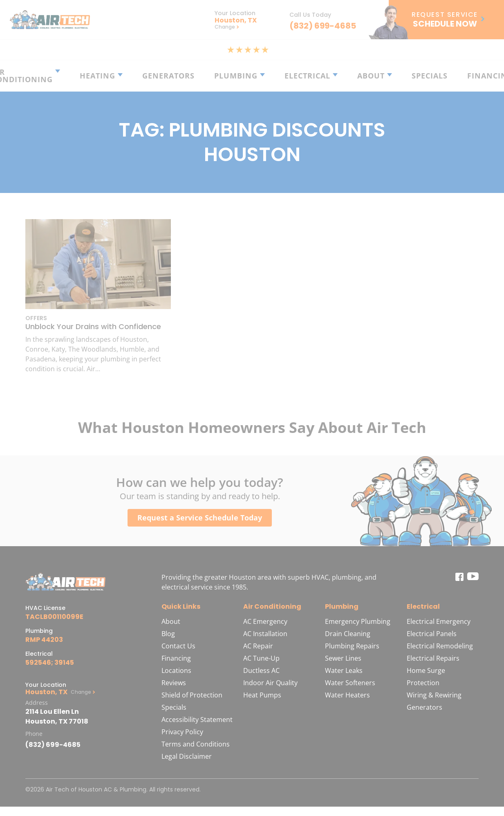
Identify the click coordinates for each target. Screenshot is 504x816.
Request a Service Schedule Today (200, 518)
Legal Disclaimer (187, 756)
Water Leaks (344, 670)
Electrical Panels (432, 634)
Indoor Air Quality (270, 683)
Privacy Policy (182, 732)
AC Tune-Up (261, 658)
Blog (168, 634)
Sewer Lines (343, 658)
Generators (424, 707)
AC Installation (265, 634)
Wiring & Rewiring (434, 695)
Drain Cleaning (348, 634)
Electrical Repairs (433, 658)
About (171, 621)
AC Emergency (265, 621)
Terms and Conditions (196, 744)
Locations (176, 670)
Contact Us (178, 646)
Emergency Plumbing (358, 621)
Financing (176, 658)
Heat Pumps (262, 695)
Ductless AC (261, 670)
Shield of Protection (192, 695)
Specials (174, 707)
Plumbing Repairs (352, 646)
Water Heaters (347, 695)
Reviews (174, 683)
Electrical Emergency (439, 621)
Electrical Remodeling (440, 646)
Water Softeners (350, 683)
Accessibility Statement (197, 720)
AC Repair (258, 646)
